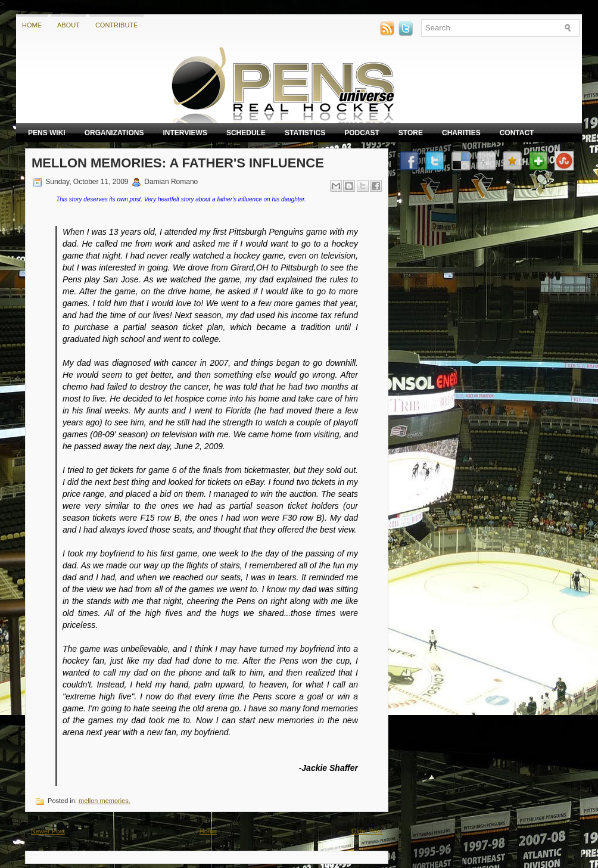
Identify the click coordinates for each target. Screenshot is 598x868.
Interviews (185, 133)
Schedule (246, 133)
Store (411, 133)
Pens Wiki (47, 133)
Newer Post (48, 831)
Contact (517, 133)
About (68, 25)
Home (32, 25)
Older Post (367, 831)
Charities (461, 133)
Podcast (362, 133)
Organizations (114, 133)
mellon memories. (105, 801)
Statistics (305, 133)
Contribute (117, 25)
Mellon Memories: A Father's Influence (178, 163)
